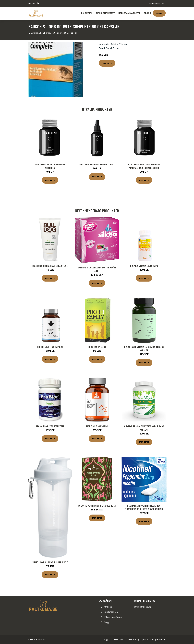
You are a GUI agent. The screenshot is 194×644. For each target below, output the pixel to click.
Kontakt (114, 639)
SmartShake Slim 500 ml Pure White (50, 562)
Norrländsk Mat (105, 13)
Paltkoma (87, 13)
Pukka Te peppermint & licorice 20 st (97, 506)
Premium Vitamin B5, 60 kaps (144, 266)
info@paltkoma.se (156, 3)
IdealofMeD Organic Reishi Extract (97, 164)
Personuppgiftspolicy (138, 639)
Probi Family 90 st (97, 347)
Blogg (147, 13)
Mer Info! (107, 63)
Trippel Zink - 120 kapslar (50, 347)
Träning (115, 44)
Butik (159, 13)
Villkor (123, 639)
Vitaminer (124, 44)
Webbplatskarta (157, 639)
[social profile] (38, 3)
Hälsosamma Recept (129, 13)
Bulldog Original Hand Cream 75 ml (50, 266)
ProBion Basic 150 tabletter (50, 426)
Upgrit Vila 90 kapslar (97, 426)
